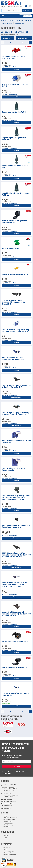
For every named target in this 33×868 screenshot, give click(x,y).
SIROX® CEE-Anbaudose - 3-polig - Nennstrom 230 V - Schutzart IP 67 (16, 442)
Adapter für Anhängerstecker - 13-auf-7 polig (15, 668)
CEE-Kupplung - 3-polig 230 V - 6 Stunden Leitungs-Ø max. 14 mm (13, 58)
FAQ (6, 816)
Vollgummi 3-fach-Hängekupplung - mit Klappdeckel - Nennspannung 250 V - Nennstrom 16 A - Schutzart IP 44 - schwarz (16, 614)
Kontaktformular (7, 808)
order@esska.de (7, 806)
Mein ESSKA (8, 821)
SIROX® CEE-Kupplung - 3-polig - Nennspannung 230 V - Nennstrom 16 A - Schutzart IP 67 (16, 386)
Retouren (7, 827)
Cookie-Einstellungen (10, 855)
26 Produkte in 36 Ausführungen (15, 32)
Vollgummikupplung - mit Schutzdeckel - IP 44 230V (15, 167)
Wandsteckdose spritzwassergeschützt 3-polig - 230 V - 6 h (16, 85)
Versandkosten (8, 823)
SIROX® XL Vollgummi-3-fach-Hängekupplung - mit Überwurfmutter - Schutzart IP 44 (16, 526)
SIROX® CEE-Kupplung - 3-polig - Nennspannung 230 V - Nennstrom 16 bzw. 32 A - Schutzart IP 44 (16, 414)
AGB (6, 849)
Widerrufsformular (9, 851)
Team (6, 837)
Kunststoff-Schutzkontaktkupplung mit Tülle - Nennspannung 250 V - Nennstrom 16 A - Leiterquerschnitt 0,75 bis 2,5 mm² (15, 585)
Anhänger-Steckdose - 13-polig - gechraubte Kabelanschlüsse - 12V (15, 222)
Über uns (7, 835)
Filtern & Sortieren (22, 38)
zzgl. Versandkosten (10, 67)
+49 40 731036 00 (8, 785)
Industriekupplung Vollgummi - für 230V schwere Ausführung (16, 194)
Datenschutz (8, 853)
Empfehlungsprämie (10, 820)
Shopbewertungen (9, 825)
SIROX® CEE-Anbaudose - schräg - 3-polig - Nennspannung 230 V (14, 469)
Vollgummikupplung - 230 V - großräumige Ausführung (14, 139)
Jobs (6, 839)
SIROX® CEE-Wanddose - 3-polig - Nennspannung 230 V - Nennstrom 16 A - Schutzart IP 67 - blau (16, 331)
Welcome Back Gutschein (11, 818)
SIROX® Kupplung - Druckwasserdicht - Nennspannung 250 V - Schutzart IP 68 (13, 359)
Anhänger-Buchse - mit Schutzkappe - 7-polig (15, 642)
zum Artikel (16, 69)
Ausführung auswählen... (16, 398)
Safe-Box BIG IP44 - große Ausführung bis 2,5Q (15, 274)
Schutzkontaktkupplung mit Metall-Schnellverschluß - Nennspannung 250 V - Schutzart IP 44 (14, 302)
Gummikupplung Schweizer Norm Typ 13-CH (14, 112)
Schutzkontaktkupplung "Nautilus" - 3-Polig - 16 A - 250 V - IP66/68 (16, 694)
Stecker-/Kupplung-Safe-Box (10, 249)
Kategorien (6, 38)
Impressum (7, 848)
